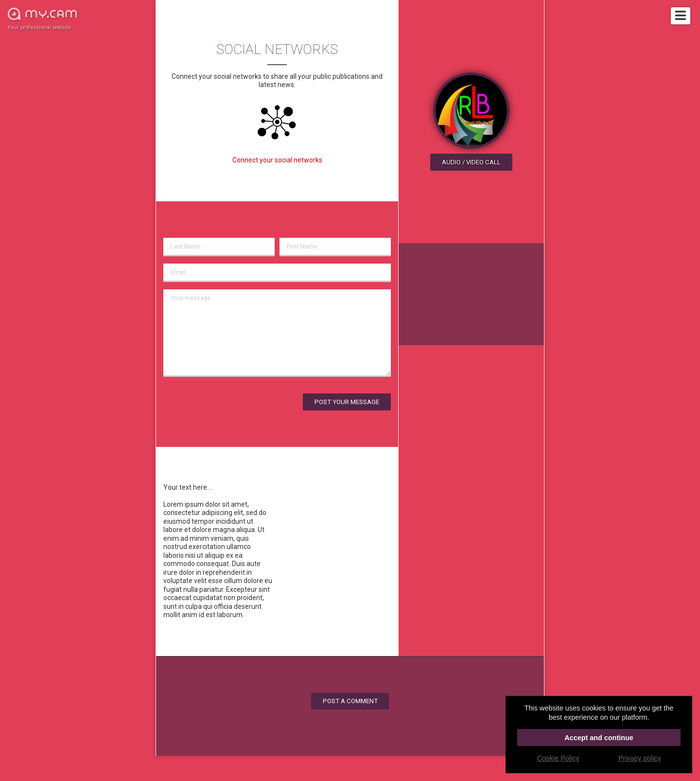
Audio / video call (471, 162)
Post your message (347, 402)
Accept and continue (599, 738)
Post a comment (350, 701)
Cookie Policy (558, 758)
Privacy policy (640, 758)
